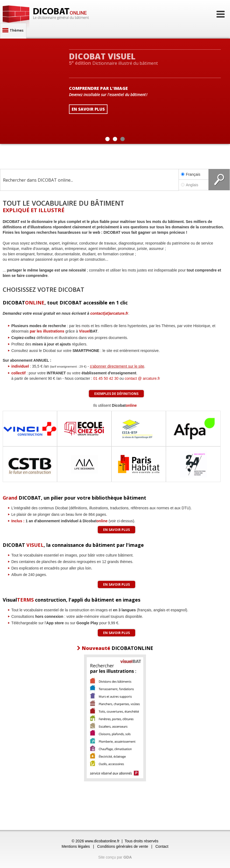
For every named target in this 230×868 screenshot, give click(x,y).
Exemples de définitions (116, 394)
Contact (162, 846)
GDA (128, 857)
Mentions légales (76, 846)
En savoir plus (116, 530)
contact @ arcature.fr (142, 378)
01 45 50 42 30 (106, 378)
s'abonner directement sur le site (117, 366)
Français (191, 174)
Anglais (194, 185)
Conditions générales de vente (123, 846)
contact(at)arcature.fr (109, 313)
